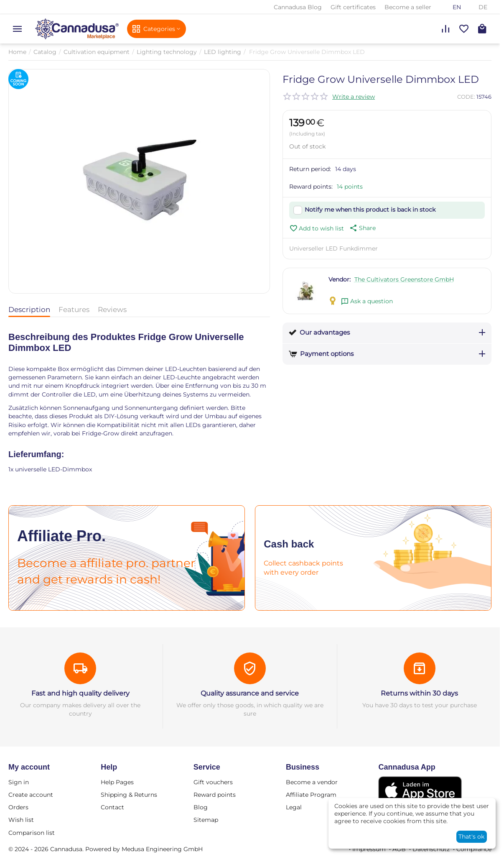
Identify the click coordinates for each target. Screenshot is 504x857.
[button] (362, 228)
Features (74, 310)
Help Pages (117, 782)
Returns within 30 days (419, 693)
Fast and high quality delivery (80, 693)
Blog (201, 807)
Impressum (369, 849)
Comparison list (32, 833)
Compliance (474, 849)
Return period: (310, 169)
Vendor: (340, 279)
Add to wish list (317, 228)
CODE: (466, 97)
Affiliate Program (311, 795)
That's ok (471, 837)
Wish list (21, 820)
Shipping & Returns (129, 795)
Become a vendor (312, 782)
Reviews (112, 310)
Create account (31, 795)
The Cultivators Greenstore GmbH (404, 279)
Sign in (19, 782)
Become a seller (408, 7)
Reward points (215, 795)
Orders (18, 807)
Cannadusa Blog (298, 7)
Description (29, 310)
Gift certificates (353, 7)
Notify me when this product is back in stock (370, 210)
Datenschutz (431, 849)
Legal (294, 807)
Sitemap (206, 820)
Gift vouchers (213, 782)
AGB (399, 849)
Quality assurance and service (250, 693)
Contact (112, 807)
